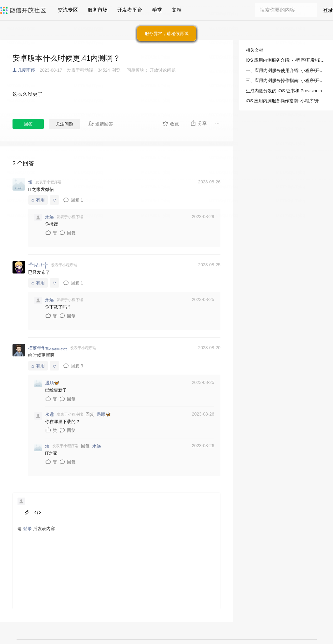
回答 (28, 124)
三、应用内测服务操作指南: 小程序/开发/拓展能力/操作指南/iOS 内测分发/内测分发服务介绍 (286, 80)
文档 (177, 10)
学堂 (157, 10)
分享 (198, 123)
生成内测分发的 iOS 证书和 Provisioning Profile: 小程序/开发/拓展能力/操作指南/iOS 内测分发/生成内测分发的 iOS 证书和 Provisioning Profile (286, 91)
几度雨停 (26, 70)
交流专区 (68, 10)
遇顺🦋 (104, 414)
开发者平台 (130, 10)
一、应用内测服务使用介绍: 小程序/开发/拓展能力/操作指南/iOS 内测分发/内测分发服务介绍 (286, 70)
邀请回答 (100, 124)
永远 (97, 446)
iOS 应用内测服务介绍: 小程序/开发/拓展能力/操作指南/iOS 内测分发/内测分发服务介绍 (286, 60)
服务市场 (98, 10)
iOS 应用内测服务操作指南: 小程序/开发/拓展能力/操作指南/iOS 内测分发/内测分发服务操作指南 (286, 101)
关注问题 (64, 124)
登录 (328, 10)
